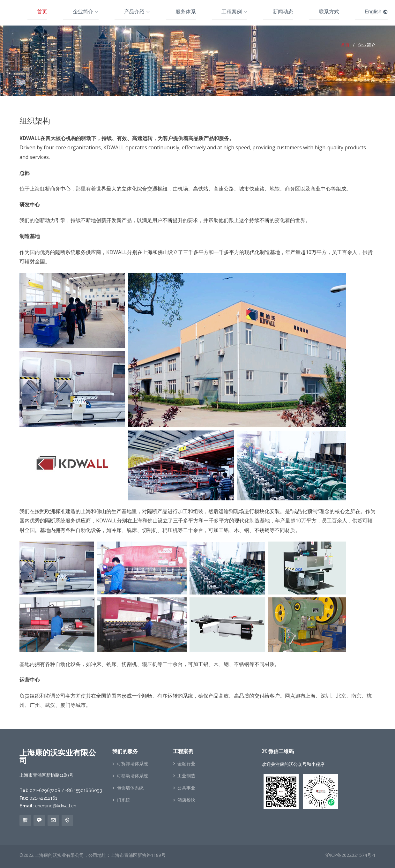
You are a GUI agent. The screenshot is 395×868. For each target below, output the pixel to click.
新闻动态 (283, 12)
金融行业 (186, 764)
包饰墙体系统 (130, 788)
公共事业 (186, 788)
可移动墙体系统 (132, 776)
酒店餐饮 (186, 800)
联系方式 (329, 12)
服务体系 (186, 12)
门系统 (123, 800)
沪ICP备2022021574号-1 (350, 855)
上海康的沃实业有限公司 (59, 855)
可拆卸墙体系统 (132, 764)
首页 (42, 12)
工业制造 (186, 776)
